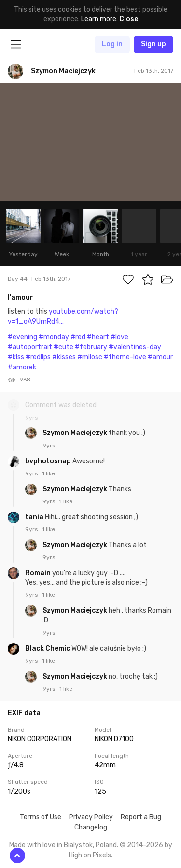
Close (129, 19)
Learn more (99, 19)
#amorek (22, 367)
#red (78, 337)
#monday (54, 337)
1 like (49, 473)
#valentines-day (135, 347)
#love (119, 337)
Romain (39, 573)
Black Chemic (48, 649)
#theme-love (125, 357)
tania (35, 517)
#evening (22, 337)
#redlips (38, 357)
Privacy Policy (91, 817)
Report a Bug (141, 817)
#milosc (90, 357)
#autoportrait (30, 347)
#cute (63, 347)
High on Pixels (90, 855)
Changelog (91, 827)
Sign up (153, 44)
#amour (160, 357)
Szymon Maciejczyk (76, 433)
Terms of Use (41, 817)
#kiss (16, 357)
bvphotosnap (49, 461)
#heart (98, 337)
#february (91, 347)
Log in (112, 44)
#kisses (64, 357)
